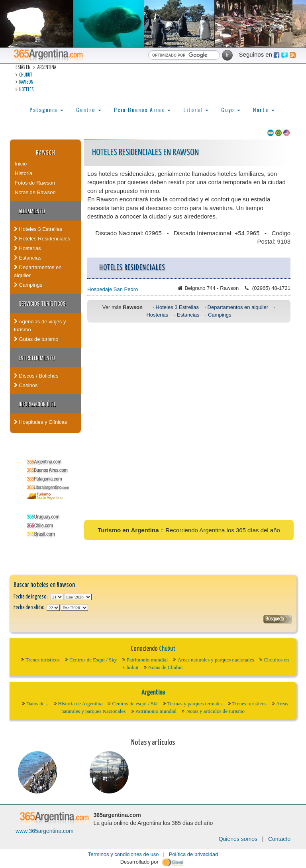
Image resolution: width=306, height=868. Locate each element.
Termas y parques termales (195, 704)
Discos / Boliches (36, 376)
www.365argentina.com (45, 831)
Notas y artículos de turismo (215, 711)
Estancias (28, 258)
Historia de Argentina (80, 704)
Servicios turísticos (42, 303)
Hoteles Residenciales (42, 239)
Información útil (37, 404)
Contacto (279, 839)
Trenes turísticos (43, 660)
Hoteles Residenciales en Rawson (145, 153)
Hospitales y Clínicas (40, 422)
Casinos (26, 385)
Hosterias (27, 248)
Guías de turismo (36, 339)
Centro (89, 109)
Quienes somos (238, 839)
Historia (24, 173)
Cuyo (231, 109)
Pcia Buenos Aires (142, 109)
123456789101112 (78, 597)
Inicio (21, 164)
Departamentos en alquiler (38, 271)
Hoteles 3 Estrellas (38, 229)
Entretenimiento (37, 358)
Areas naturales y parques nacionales (216, 660)
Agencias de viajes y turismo (40, 326)
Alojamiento (32, 211)
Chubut (26, 75)
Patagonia (46, 109)
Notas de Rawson (35, 192)
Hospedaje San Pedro (113, 289)
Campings (28, 285)
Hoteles (26, 90)
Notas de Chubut (166, 667)
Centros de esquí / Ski (135, 704)
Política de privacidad (194, 854)
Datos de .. (37, 704)
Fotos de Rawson (35, 183)
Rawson (26, 82)
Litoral (196, 109)
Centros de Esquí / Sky (93, 660)
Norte (264, 109)
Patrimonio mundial (147, 660)
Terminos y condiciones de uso (124, 854)
